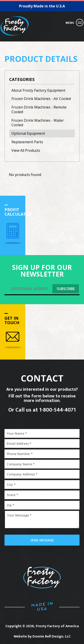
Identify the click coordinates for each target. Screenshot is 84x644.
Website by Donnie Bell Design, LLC (42, 636)
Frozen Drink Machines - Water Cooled (38, 123)
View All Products (26, 150)
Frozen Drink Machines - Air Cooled (41, 99)
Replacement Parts (27, 142)
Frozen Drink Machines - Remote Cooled (39, 110)
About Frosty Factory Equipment (38, 90)
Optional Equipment (28, 133)
